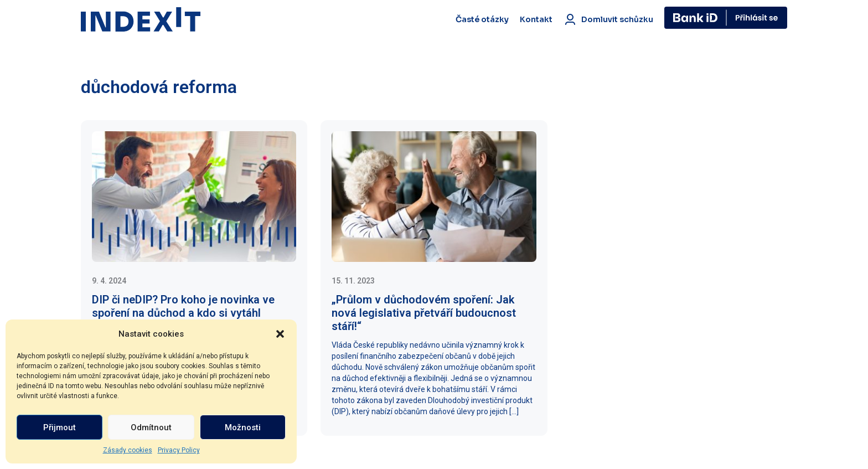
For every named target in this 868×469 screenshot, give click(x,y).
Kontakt (536, 19)
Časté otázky (482, 19)
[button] (280, 334)
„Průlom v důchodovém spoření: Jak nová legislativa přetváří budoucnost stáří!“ (424, 313)
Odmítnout (151, 427)
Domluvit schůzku (608, 19)
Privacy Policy (179, 450)
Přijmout (60, 427)
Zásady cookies (128, 450)
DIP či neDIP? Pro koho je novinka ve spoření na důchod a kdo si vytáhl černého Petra (183, 313)
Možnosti (243, 427)
